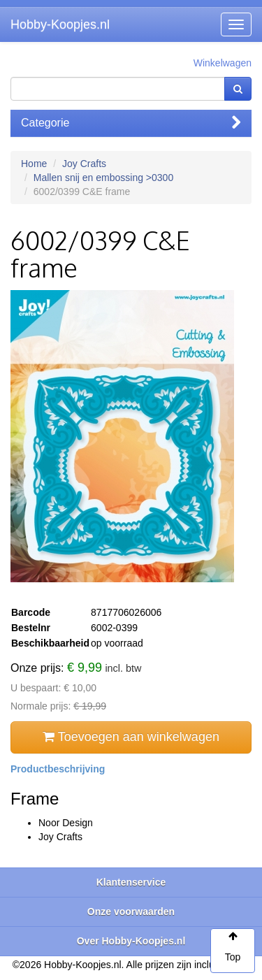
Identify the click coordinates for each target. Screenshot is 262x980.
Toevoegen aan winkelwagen (131, 737)
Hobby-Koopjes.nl (60, 24)
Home (34, 164)
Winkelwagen (223, 63)
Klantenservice (131, 882)
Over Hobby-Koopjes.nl (131, 941)
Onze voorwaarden (131, 911)
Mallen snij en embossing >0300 (103, 178)
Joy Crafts (84, 164)
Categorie (131, 123)
